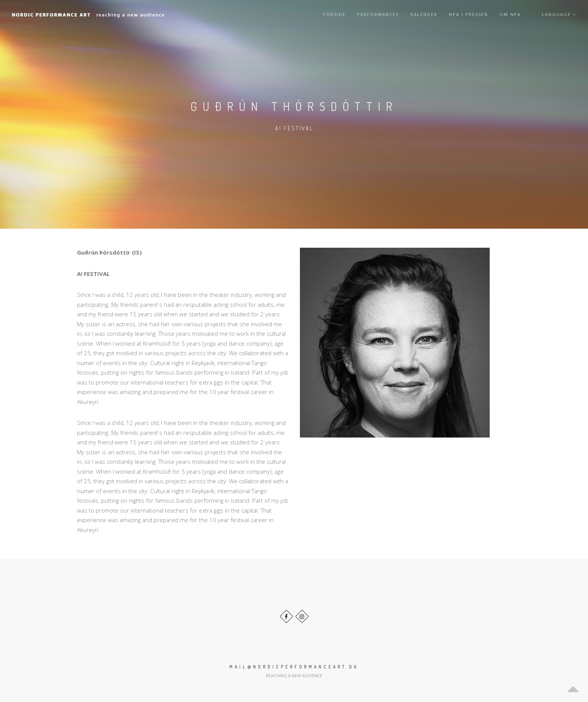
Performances (378, 14)
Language (559, 14)
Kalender (424, 14)
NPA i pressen (469, 14)
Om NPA (510, 14)
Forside (334, 14)
